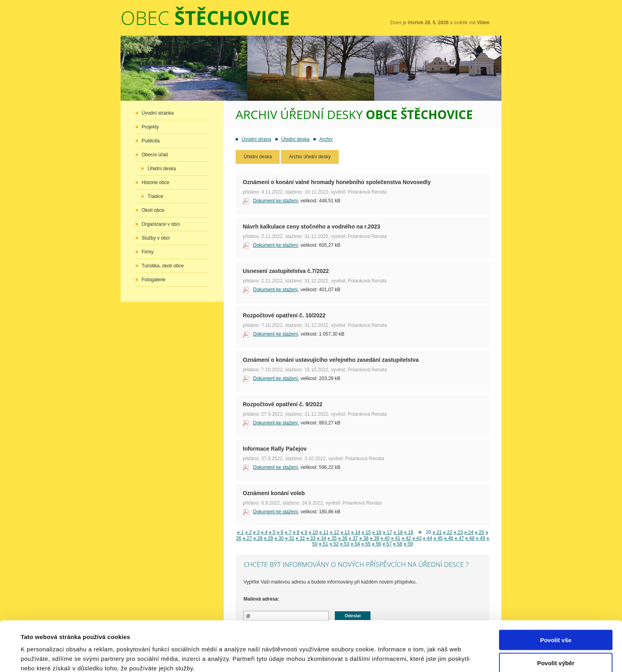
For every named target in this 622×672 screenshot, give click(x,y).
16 (377, 532)
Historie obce (155, 182)
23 (458, 532)
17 (387, 532)
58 (398, 544)
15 (366, 532)
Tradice (155, 196)
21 (437, 532)
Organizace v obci (161, 224)
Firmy (148, 252)
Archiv (326, 139)
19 (408, 532)
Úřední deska (162, 169)
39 (374, 538)
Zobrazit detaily (336, 656)
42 (406, 538)
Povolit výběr (556, 626)
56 (376, 544)
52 (334, 544)
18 (398, 532)
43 (417, 538)
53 (345, 544)
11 (324, 532)
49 (481, 538)
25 (479, 532)
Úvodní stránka (158, 113)
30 (279, 538)
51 (323, 544)
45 (438, 538)
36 (343, 538)
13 (345, 532)
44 (427, 538)
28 (258, 538)
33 (311, 538)
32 (300, 538)
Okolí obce (153, 210)
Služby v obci (156, 238)
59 (408, 544)
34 (322, 538)
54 (355, 544)
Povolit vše (556, 602)
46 (448, 538)
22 (448, 532)
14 (356, 532)
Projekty (150, 127)
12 (334, 532)
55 (366, 544)
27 (247, 538)
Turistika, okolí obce (163, 266)
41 (396, 538)
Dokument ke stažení (275, 201)
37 (353, 538)
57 (387, 544)
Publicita (151, 141)
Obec (205, 18)
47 (459, 538)
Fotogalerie (154, 280)
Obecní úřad (155, 155)
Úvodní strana (256, 139)
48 (470, 538)
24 (469, 532)
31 (290, 538)
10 (313, 532)
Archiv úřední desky (310, 157)
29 (268, 538)
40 (385, 538)
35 (332, 538)
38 (364, 538)
